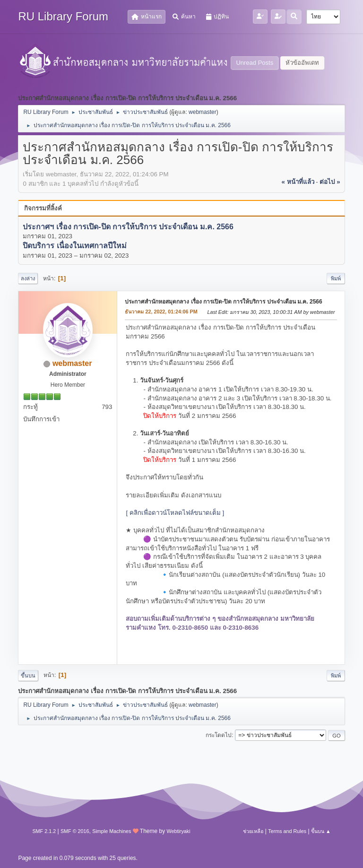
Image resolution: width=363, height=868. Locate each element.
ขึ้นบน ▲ (321, 831)
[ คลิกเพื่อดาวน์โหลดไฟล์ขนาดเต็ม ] (175, 513)
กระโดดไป (219, 735)
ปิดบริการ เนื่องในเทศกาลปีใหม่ (74, 246)
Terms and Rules (287, 831)
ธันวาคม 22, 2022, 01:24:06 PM (161, 312)
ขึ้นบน (28, 676)
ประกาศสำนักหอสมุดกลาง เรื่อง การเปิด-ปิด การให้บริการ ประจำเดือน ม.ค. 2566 (223, 302)
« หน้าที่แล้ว (298, 182)
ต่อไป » (330, 182)
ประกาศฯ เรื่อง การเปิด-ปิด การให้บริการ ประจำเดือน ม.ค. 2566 (128, 227)
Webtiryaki (178, 831)
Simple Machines (112, 831)
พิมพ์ (336, 278)
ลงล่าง (28, 278)
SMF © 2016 (75, 831)
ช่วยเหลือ (253, 831)
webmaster (203, 112)
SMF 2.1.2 (44, 831)
